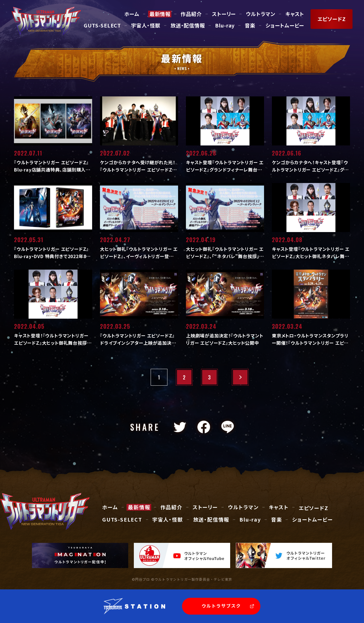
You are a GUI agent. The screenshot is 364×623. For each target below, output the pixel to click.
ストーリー (224, 14)
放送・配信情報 (188, 26)
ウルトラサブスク (221, 606)
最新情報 (160, 14)
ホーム (132, 14)
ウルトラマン (260, 14)
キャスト (295, 14)
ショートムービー (285, 26)
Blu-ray (225, 26)
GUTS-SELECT (102, 26)
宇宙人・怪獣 (146, 26)
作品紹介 (191, 14)
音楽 (250, 26)
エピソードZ (314, 508)
